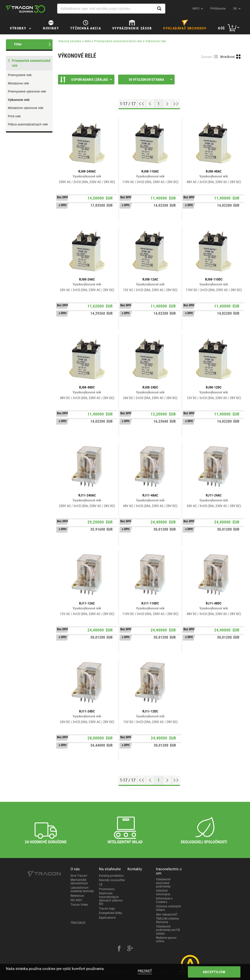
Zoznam (207, 57)
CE (101, 885)
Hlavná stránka (70, 41)
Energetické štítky (111, 913)
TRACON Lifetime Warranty (167, 920)
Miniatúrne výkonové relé (26, 108)
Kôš (222, 28)
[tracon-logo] (26, 9)
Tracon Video (79, 905)
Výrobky (18, 28)
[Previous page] (150, 104)
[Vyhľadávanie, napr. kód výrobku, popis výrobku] (111, 9)
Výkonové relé (19, 100)
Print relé (14, 116)
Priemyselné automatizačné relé (118, 41)
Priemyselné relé (20, 75)
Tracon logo (107, 909)
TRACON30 (78, 923)
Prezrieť (145, 971)
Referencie (77, 896)
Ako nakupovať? (167, 914)
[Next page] (167, 104)
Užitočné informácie (163, 892)
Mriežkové (228, 57)
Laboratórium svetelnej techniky (82, 889)
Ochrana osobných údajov (168, 908)
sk (235, 8)
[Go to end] (176, 104)
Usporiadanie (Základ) (86, 80)
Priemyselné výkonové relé (27, 91)
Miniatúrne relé (18, 83)
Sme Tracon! (79, 876)
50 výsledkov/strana (150, 80)
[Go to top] (142, 104)
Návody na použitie (112, 880)
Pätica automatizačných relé (28, 124)
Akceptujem (214, 972)
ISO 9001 (76, 900)
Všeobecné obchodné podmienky (163, 883)
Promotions (107, 889)
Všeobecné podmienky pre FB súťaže (168, 930)
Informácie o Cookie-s (164, 900)
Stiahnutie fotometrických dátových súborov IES (111, 899)
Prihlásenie (218, 8)
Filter (18, 44)
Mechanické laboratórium (79, 882)
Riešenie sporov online (166, 940)
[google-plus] (130, 949)
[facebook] (119, 949)
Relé (88, 41)
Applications (107, 918)
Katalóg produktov (111, 876)
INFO (196, 8)
